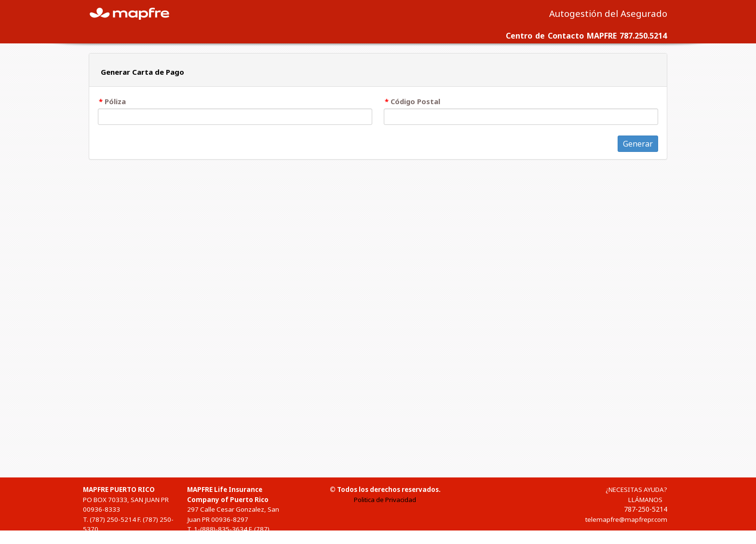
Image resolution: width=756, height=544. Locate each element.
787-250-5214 (646, 509)
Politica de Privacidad (385, 500)
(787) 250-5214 (113, 519)
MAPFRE (135, 13)
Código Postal (415, 101)
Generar (638, 144)
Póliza (115, 101)
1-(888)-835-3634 (221, 529)
